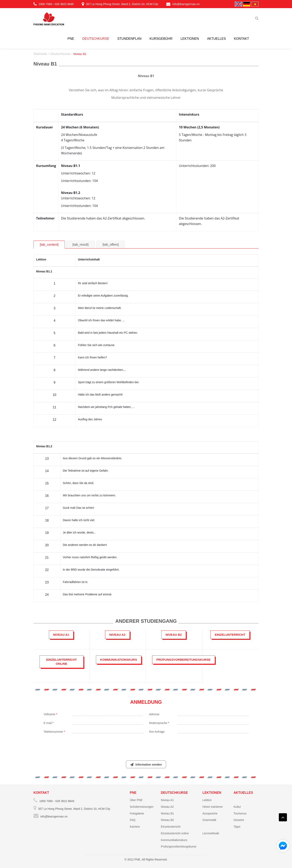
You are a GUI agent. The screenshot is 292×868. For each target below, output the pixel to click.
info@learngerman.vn (183, 4)
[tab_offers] (111, 245)
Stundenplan (129, 39)
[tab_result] (81, 245)
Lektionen (190, 39)
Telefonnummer (54, 732)
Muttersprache (159, 723)
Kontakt (242, 39)
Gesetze (239, 820)
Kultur (237, 807)
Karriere (135, 827)
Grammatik (209, 820)
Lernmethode (211, 833)
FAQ (133, 820)
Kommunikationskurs (174, 840)
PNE (71, 39)
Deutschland (247, 4)
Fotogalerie (137, 813)
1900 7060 (45, 4)
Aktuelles (216, 39)
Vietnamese (255, 4)
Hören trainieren (213, 807)
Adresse (154, 714)
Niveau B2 (167, 820)
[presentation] (146, 745)
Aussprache (210, 813)
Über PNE (136, 800)
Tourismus (240, 813)
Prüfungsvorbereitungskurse (179, 846)
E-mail (49, 723)
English (238, 4)
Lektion (207, 800)
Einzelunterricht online (175, 833)
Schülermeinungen (142, 807)
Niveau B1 (167, 813)
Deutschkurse (96, 39)
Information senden (146, 765)
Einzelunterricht (171, 827)
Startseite (40, 54)
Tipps (237, 827)
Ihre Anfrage (157, 732)
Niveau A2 (167, 807)
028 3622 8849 (64, 4)
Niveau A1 (167, 800)
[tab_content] (49, 245)
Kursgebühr (161, 39)
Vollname (50, 714)
